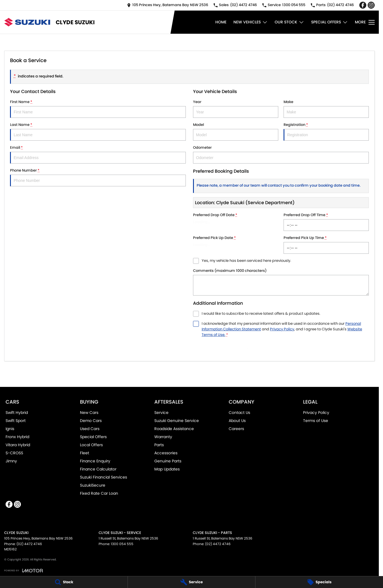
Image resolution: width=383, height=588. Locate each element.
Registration (326, 131)
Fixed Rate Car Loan (99, 493)
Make (326, 108)
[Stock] (64, 582)
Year (236, 108)
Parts (159, 445)
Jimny (11, 461)
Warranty (163, 437)
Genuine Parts (168, 461)
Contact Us (239, 413)
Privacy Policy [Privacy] (282, 329)
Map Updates (167, 469)
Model (236, 131)
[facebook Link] (363, 5)
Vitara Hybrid (18, 445)
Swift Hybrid (17, 413)
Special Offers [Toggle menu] (330, 22)
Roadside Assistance (174, 429)
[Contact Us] (168, 5)
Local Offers (91, 445)
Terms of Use (316, 421)
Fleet (85, 453)
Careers (236, 429)
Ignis (10, 429)
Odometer (281, 154)
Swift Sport (16, 421)
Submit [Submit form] (222, 349)
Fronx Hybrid (17, 437)
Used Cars (90, 429)
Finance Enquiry (95, 461)
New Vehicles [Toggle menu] (251, 22)
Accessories (166, 453)
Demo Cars (91, 421)
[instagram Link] (371, 5)
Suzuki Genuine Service (177, 421)
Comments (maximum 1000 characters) (281, 282)
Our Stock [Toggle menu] (289, 22)
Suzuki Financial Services (103, 477)
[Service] (192, 582)
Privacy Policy (316, 413)
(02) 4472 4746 (29, 544)
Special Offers (93, 437)
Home (221, 22)
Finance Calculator (98, 469)
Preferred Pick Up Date (236, 244)
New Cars (89, 413)
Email (98, 154)
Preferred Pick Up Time (326, 244)
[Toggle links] (24, 571)
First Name (98, 108)
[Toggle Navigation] (365, 22)
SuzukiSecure (93, 485)
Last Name (98, 131)
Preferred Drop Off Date (236, 222)
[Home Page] (27, 22)
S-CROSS (14, 453)
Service (161, 413)
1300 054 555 (122, 544)
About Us (237, 421)
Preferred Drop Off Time (326, 222)
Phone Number (98, 177)
